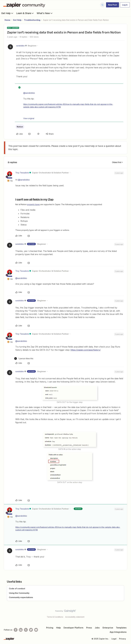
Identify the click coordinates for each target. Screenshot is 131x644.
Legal (114, 639)
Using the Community (19, 593)
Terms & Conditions (55, 617)
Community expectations (21, 597)
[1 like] (24, 359)
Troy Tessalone (22, 173)
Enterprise (108, 628)
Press (89, 628)
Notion (20, 127)
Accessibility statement (75, 617)
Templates (121, 628)
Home (7, 20)
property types (33, 204)
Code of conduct (17, 589)
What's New (45, 13)
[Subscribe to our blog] (26, 630)
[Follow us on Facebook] (16, 630)
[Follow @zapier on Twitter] (31, 630)
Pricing (50, 628)
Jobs (97, 628)
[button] (113, 5)
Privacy (122, 639)
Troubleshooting (32, 20)
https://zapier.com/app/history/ (86, 350)
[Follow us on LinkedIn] (21, 630)
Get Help (7, 13)
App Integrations (118, 632)
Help (58, 628)
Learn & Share (25, 13)
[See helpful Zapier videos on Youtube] (36, 630)
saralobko (20, 46)
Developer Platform (73, 628)
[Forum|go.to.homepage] (25, 5)
